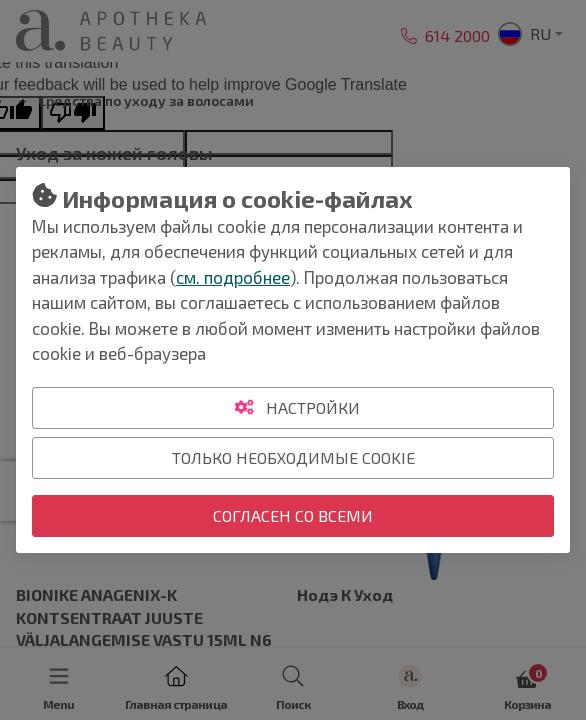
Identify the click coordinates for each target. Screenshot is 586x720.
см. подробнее (233, 277)
